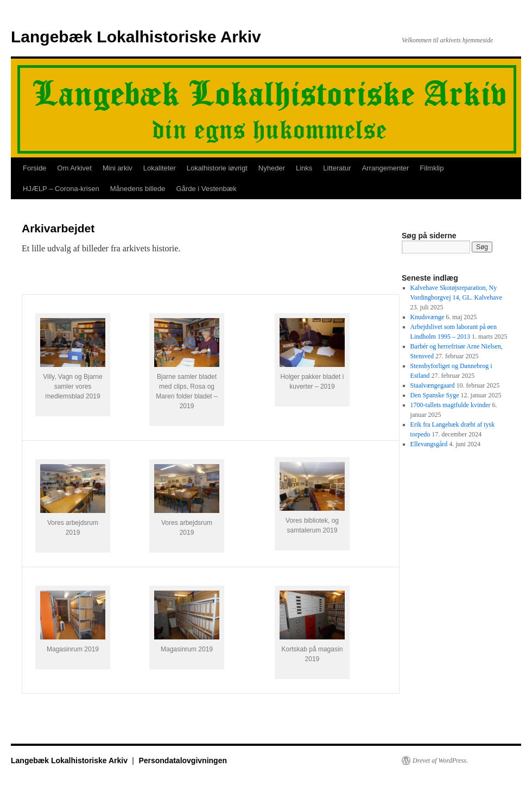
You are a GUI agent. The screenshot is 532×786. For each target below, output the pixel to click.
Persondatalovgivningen (183, 760)
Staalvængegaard (433, 385)
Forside (34, 168)
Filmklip (432, 168)
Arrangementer (386, 168)
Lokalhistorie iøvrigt (217, 168)
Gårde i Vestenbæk (207, 189)
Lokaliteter (160, 168)
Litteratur (337, 168)
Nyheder (272, 168)
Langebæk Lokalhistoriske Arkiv (136, 37)
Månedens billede (138, 189)
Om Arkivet (74, 168)
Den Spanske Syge (435, 395)
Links (304, 168)
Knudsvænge (427, 317)
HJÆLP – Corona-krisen (61, 189)
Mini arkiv (118, 168)
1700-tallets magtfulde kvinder (451, 405)
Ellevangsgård (429, 444)
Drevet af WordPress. (440, 760)
